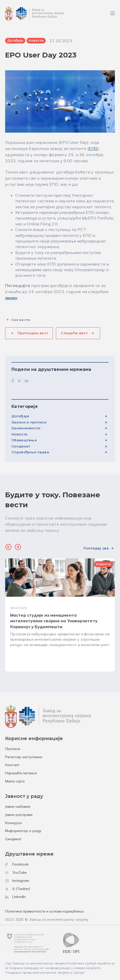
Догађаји (20, 416)
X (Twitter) (17, 889)
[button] (8, 548)
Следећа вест (74, 333)
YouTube (16, 872)
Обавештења (24, 440)
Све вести (21, 320)
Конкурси (13, 823)
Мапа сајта (15, 781)
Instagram (17, 881)
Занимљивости (26, 428)
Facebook (17, 864)
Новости (19, 434)
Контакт (12, 765)
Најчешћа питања (21, 773)
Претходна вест (33, 333)
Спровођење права (30, 452)
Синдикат (21, 446)
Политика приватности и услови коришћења (44, 911)
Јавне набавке (18, 806)
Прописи (13, 749)
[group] (60, 615)
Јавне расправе (19, 815)
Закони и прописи (29, 422)
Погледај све (96, 548)
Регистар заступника (24, 757)
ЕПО (93, 148)
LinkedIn (15, 897)
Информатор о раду (23, 831)
